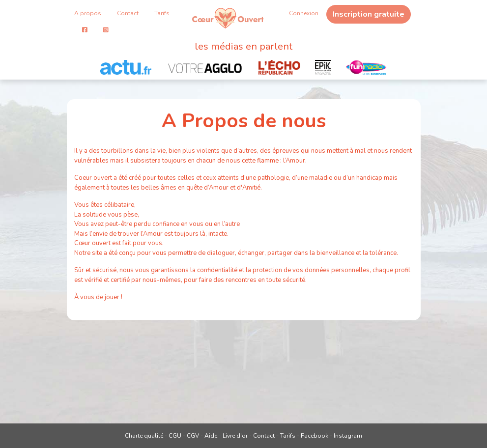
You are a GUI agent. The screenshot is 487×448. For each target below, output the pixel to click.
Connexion (304, 13)
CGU (175, 436)
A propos (88, 13)
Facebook (315, 436)
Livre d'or (235, 436)
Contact (128, 13)
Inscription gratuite (369, 14)
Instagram (348, 436)
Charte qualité (144, 436)
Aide (211, 436)
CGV (193, 436)
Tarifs (162, 13)
